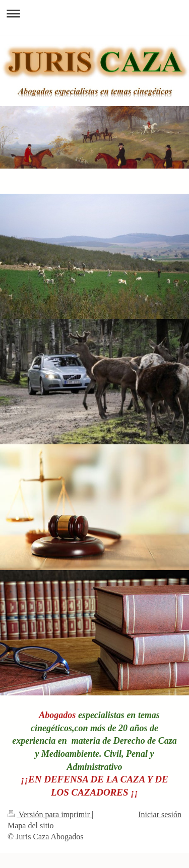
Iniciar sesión (160, 814)
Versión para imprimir (50, 814)
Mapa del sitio (31, 825)
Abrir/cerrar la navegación (94, 13)
